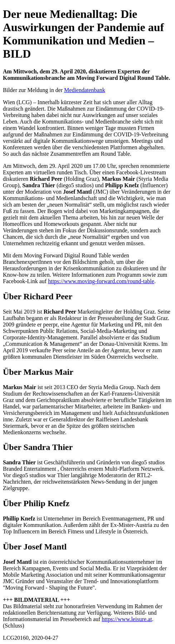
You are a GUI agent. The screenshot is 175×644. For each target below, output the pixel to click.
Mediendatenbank (85, 90)
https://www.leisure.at (127, 619)
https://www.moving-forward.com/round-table (101, 281)
